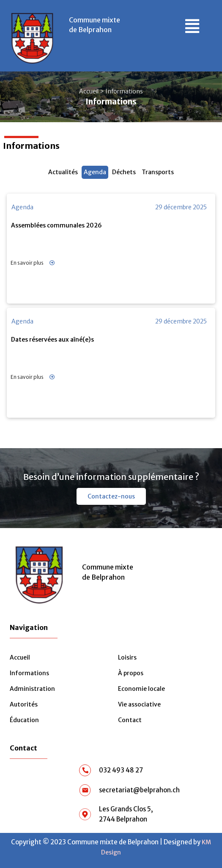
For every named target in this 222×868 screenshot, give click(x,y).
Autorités (24, 704)
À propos (131, 673)
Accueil (89, 91)
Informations (29, 673)
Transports (158, 172)
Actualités (63, 172)
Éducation (24, 720)
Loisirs (127, 657)
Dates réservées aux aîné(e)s (52, 340)
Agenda (95, 172)
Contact (130, 720)
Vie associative (139, 704)
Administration (32, 689)
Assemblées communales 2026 (56, 225)
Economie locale (141, 689)
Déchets (124, 172)
